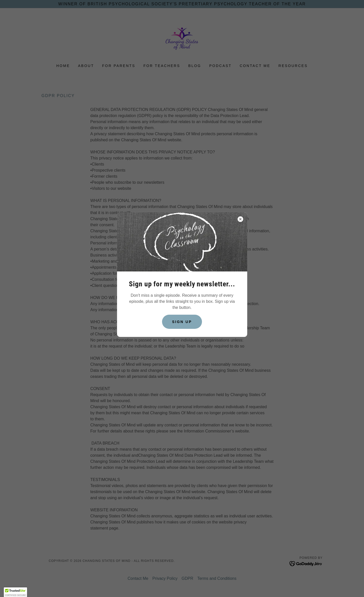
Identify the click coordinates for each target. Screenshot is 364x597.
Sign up (182, 322)
